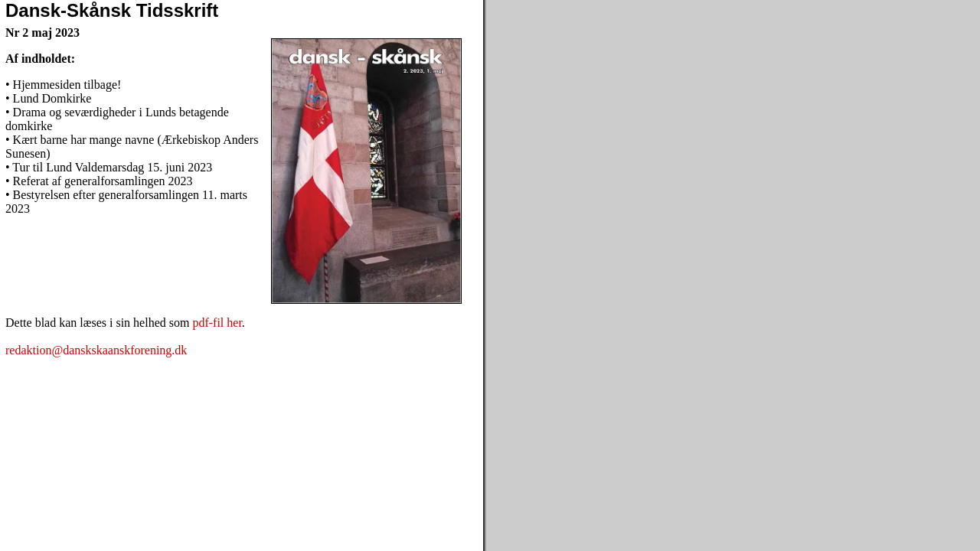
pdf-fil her (217, 323)
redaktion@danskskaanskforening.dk (96, 350)
